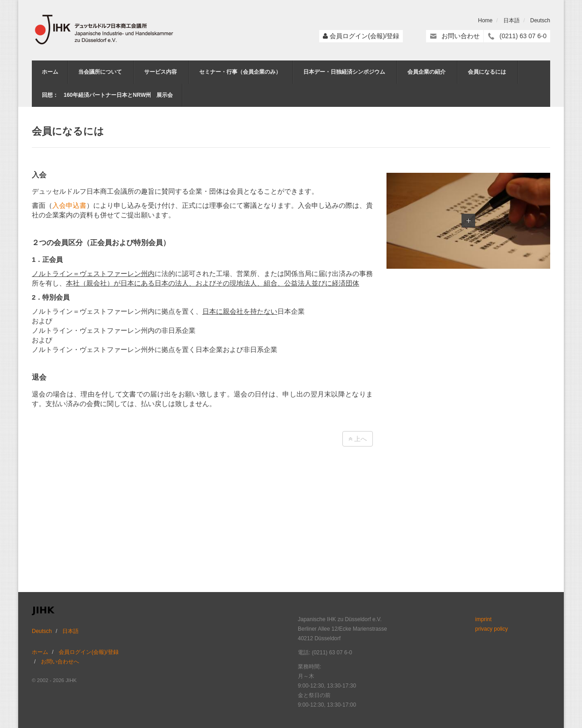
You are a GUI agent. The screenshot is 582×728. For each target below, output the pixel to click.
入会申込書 (69, 205)
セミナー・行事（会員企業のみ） (240, 72)
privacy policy (492, 629)
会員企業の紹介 (426, 72)
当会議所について (100, 72)
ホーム (50, 72)
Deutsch (540, 20)
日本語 (512, 20)
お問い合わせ (461, 36)
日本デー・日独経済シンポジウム (344, 72)
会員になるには (487, 72)
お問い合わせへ (60, 662)
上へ (358, 439)
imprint (483, 619)
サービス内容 (161, 72)
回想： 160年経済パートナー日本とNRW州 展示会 (107, 95)
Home (485, 20)
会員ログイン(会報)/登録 (364, 36)
